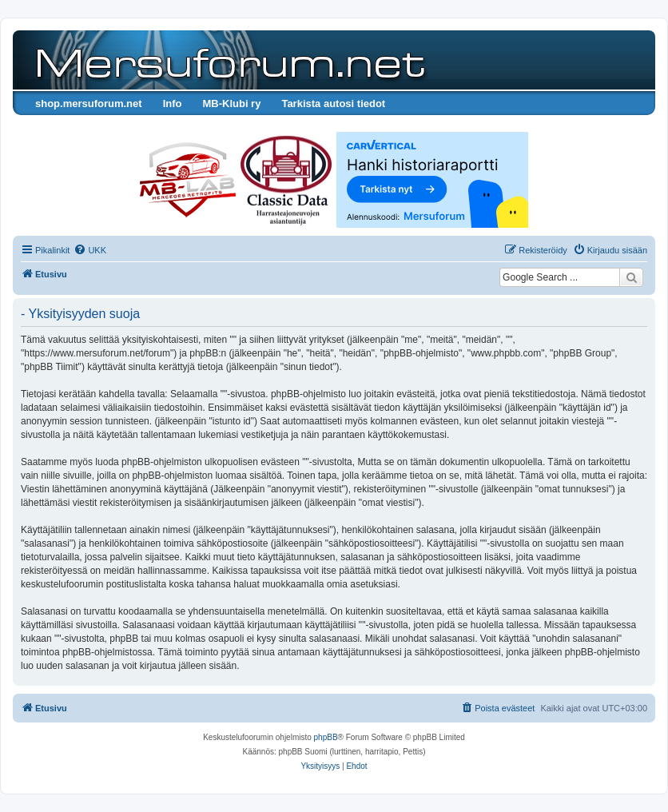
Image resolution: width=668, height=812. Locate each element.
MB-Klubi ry (231, 103)
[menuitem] (90, 250)
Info (173, 103)
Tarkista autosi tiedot (333, 103)
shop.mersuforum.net (89, 103)
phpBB (326, 737)
